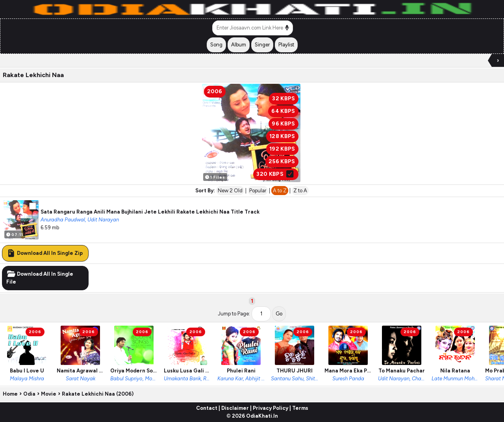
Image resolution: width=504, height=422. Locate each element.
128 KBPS (282, 136)
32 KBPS (283, 99)
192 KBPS (282, 149)
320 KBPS (276, 174)
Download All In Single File (40, 278)
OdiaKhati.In (262, 416)
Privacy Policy (271, 408)
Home (10, 394)
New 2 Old (230, 191)
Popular (258, 191)
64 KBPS (283, 111)
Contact (207, 408)
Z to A (300, 191)
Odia (29, 394)
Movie (49, 394)
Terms (300, 408)
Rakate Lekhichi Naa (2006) (98, 394)
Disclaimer (235, 408)
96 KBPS (283, 124)
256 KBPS (282, 161)
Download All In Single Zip (44, 253)
